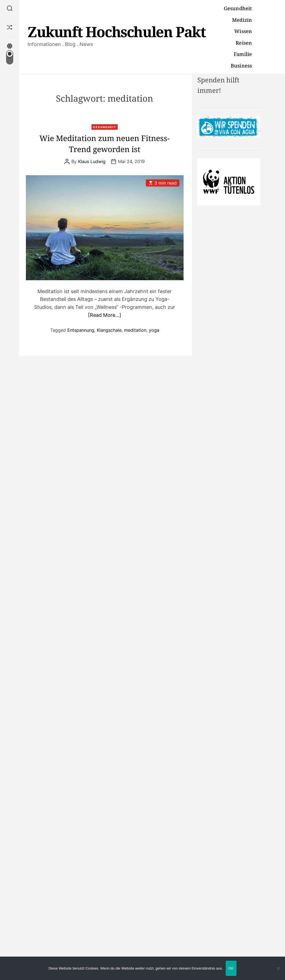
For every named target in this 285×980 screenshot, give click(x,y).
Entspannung (81, 330)
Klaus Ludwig (92, 161)
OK (231, 968)
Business (241, 66)
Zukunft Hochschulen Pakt (116, 32)
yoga (154, 330)
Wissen (243, 31)
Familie (243, 54)
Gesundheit (238, 8)
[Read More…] (105, 315)
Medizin (242, 20)
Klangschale (109, 330)
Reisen (244, 43)
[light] (10, 54)
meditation (135, 330)
